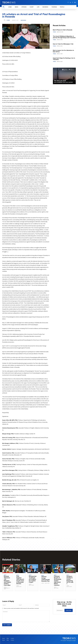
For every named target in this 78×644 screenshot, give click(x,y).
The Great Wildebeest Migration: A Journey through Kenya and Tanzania (64, 37)
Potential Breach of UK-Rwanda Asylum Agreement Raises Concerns (58, 581)
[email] (60, 610)
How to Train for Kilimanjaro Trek (63, 44)
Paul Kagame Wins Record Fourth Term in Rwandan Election (20, 580)
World (25, 20)
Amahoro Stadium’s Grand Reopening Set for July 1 (70, 580)
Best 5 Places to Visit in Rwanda (63, 30)
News (22, 20)
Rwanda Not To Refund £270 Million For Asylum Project (33, 579)
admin (8, 20)
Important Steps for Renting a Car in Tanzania (64, 59)
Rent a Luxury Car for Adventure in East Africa (63, 51)
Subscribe (69, 610)
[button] (4, 7)
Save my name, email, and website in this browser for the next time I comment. (21, 608)
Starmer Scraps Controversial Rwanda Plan (46, 579)
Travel (54, 32)
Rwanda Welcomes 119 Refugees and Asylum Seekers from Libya (7, 581)
